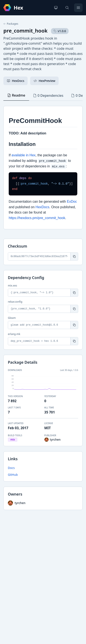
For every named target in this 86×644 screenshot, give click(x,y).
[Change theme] (56, 8)
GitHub (13, 475)
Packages (11, 24)
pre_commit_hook (25, 31)
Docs (11, 468)
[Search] (67, 8)
